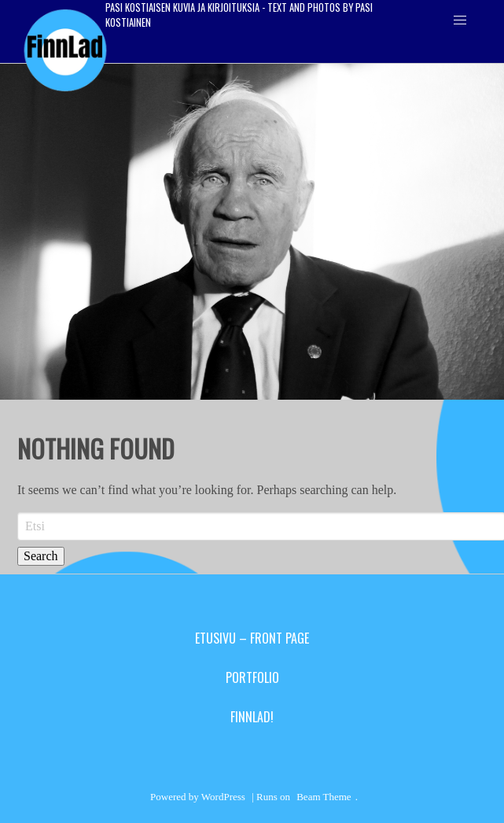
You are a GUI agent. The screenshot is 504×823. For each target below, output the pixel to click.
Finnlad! (252, 717)
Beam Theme (324, 797)
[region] (252, 232)
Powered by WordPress (198, 797)
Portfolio (252, 677)
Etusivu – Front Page (252, 638)
